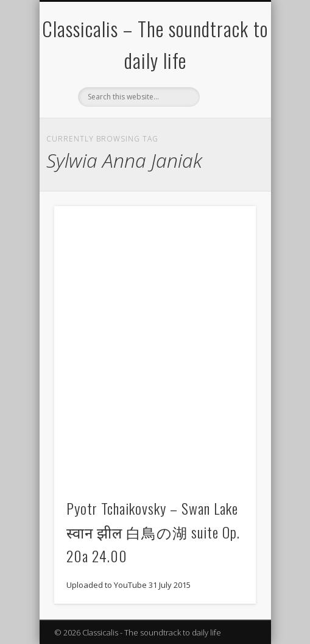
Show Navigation (226, 109)
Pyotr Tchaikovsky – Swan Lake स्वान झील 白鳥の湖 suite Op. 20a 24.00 (153, 532)
